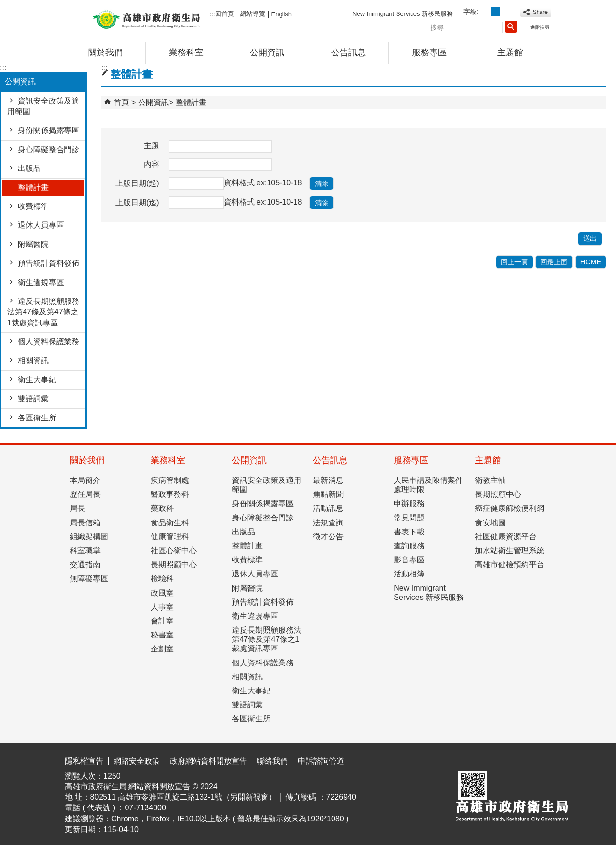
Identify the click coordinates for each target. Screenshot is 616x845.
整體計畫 (33, 188)
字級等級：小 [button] (485, 12)
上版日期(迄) (137, 202)
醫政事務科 (170, 494)
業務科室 (186, 52)
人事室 (162, 607)
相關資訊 (33, 360)
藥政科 (162, 508)
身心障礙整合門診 (49, 149)
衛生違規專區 (41, 282)
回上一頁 (514, 262)
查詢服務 (409, 546)
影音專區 (409, 560)
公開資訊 (267, 52)
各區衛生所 (37, 418)
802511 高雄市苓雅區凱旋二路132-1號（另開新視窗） (183, 797)
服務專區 (429, 52)
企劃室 (162, 649)
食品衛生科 (170, 523)
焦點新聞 (328, 494)
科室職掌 (85, 551)
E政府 (468, 759)
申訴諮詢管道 (321, 761)
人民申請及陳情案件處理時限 (428, 485)
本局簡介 (85, 480)
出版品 (29, 168)
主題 (152, 146)
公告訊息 (348, 52)
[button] (511, 26)
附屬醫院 (33, 244)
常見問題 (409, 518)
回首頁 (225, 14)
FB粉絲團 (322, 13)
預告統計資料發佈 (49, 263)
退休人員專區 (41, 225)
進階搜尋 (540, 27)
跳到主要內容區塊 (5, 7)
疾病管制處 (170, 480)
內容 (152, 164)
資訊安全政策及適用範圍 (43, 106)
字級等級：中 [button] (495, 12)
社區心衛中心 (174, 551)
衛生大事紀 (37, 380)
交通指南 (85, 565)
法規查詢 (328, 523)
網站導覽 (253, 14)
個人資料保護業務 (49, 342)
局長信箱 (85, 523)
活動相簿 (409, 574)
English (282, 14)
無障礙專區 (89, 578)
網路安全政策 (137, 761)
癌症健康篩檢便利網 (510, 508)
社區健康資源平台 (506, 537)
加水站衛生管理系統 (510, 551)
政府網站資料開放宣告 (208, 761)
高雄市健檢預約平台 (510, 565)
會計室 (162, 621)
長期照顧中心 (174, 565)
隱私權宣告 (84, 761)
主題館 (510, 52)
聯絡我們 (272, 761)
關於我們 (105, 52)
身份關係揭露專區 (49, 130)
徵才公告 (328, 537)
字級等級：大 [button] (506, 12)
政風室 (162, 593)
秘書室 (162, 635)
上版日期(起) (137, 183)
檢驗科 (162, 578)
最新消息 (328, 480)
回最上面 (554, 262)
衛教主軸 (490, 480)
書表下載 (409, 532)
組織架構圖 (89, 537)
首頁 (121, 102)
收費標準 (33, 206)
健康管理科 (170, 537)
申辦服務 (409, 503)
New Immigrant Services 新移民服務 (403, 14)
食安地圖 (490, 523)
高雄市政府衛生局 (146, 19)
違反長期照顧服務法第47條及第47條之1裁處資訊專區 (43, 312)
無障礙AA (516, 759)
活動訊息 (328, 508)
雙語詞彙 (33, 398)
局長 (77, 508)
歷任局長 (85, 494)
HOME (591, 262)
